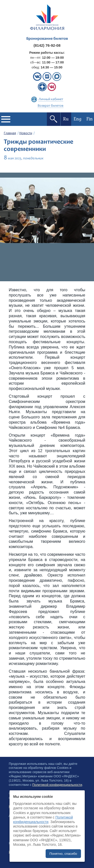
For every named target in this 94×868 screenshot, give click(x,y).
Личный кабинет (51, 99)
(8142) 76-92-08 (47, 45)
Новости (26, 133)
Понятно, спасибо (63, 854)
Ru (66, 119)
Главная (10, 133)
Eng (78, 119)
